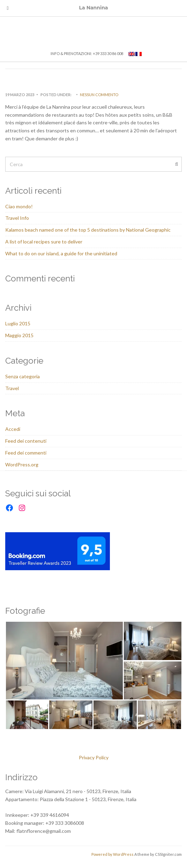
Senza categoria (23, 376)
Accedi (13, 429)
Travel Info (17, 218)
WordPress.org (22, 464)
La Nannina (96, 33)
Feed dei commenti (26, 453)
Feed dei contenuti (26, 441)
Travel (12, 388)
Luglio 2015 (18, 323)
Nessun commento (99, 95)
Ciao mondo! (19, 206)
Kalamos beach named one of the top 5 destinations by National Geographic (88, 230)
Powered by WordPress (113, 854)
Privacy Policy (94, 757)
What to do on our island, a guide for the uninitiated (61, 253)
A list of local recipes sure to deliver (44, 242)
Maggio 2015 (19, 335)
